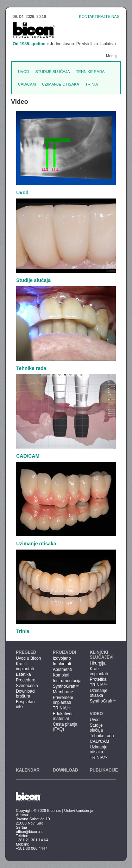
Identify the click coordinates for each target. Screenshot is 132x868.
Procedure (26, 680)
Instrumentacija (66, 681)
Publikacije (104, 770)
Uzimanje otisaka (61, 84)
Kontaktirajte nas (99, 16)
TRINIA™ (62, 708)
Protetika (98, 679)
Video (96, 714)
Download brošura (25, 694)
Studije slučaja (52, 72)
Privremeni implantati (63, 700)
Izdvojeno (62, 658)
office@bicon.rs (29, 832)
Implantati (62, 664)
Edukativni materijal (62, 716)
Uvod (24, 72)
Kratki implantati (25, 666)
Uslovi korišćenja (79, 810)
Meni (111, 56)
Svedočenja (27, 686)
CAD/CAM (27, 84)
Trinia (92, 84)
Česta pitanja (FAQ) (65, 727)
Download (65, 770)
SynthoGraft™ (66, 686)
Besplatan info (25, 704)
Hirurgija (98, 663)
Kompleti (61, 675)
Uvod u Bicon (28, 658)
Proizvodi (64, 652)
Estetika (23, 674)
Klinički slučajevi (102, 655)
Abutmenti (62, 669)
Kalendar (28, 770)
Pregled (26, 652)
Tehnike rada (90, 72)
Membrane (63, 692)
